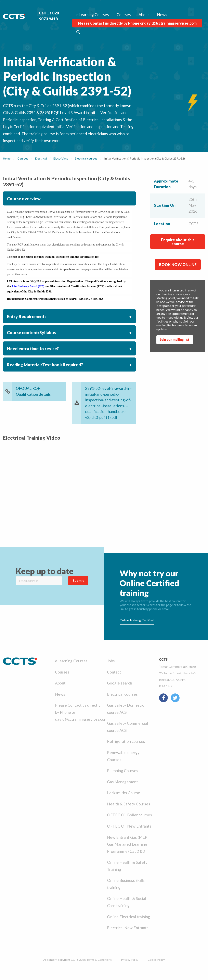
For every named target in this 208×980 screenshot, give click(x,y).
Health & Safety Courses (129, 804)
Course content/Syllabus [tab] (31, 332)
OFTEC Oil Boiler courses (129, 815)
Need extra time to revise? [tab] (33, 348)
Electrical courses (122, 694)
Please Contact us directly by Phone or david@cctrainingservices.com (137, 23)
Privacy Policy (130, 960)
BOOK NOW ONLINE (178, 265)
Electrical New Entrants (128, 928)
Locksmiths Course (124, 793)
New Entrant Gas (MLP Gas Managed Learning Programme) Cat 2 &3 (127, 844)
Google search (120, 683)
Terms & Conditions (99, 960)
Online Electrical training (129, 917)
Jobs (111, 661)
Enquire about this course (178, 242)
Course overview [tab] (24, 198)
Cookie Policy (156, 960)
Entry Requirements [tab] (27, 316)
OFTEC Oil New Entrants (129, 826)
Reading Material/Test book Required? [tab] (45, 365)
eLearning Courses (93, 15)
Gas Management (122, 782)
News (162, 15)
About (144, 15)
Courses (124, 15)
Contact (114, 672)
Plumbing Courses (123, 771)
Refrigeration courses (126, 741)
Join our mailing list (175, 340)
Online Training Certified (137, 620)
